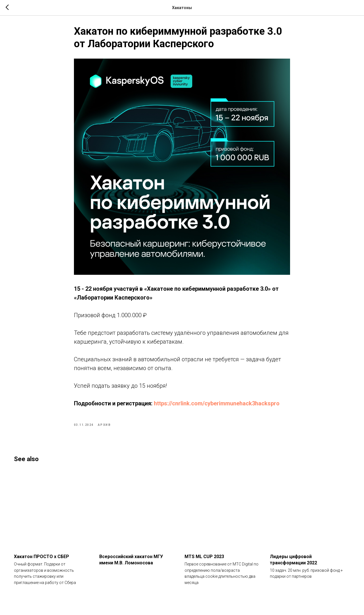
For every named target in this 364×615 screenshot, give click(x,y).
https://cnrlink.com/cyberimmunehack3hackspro (217, 406)
